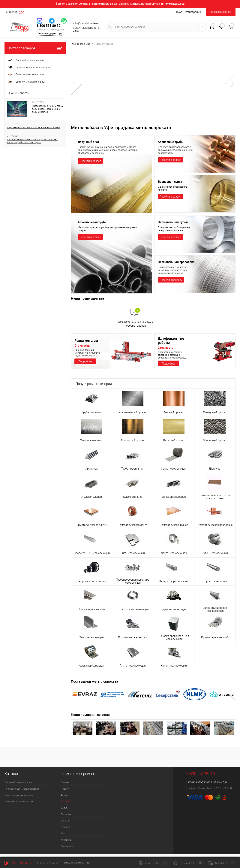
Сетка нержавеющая (174, 473)
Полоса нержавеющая (92, 613)
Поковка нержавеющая (133, 641)
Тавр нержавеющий (92, 641)
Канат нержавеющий (174, 670)
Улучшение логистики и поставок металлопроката (34, 127)
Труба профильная (133, 473)
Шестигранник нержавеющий (92, 557)
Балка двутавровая (174, 501)
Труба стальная (92, 416)
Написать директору (49, 33)
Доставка (66, 818)
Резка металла (86, 344)
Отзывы (65, 831)
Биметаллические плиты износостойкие (215, 501)
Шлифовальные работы (171, 344)
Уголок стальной (91, 501)
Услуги (64, 812)
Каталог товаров (35, 48)
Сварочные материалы (92, 585)
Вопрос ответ (68, 850)
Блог (63, 837)
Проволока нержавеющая (133, 613)
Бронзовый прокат (133, 444)
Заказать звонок (221, 12)
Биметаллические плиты (92, 529)
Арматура (92, 473)
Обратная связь (18, 863)
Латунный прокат (174, 444)
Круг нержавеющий (215, 585)
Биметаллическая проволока (215, 529)
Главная (65, 786)
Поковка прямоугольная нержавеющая (174, 641)
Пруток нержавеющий (215, 641)
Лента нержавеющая (174, 557)
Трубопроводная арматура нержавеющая (133, 585)
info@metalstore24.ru (212, 786)
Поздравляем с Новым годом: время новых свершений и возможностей (48, 109)
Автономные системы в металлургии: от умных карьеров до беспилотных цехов (32, 141)
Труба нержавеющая (174, 613)
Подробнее (85, 365)
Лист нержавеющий (133, 557)
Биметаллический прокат (19, 799)
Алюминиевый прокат (133, 416)
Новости (65, 793)
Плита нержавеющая (133, 670)
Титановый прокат (91, 444)
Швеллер (215, 473)
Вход (179, 12)
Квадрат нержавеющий (174, 585)
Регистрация (193, 12)
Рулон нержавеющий (215, 557)
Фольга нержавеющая (91, 670)
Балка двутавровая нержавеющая (215, 613)
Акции (64, 799)
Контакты (66, 844)
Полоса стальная (133, 501)
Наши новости (19, 93)
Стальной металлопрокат (19, 786)
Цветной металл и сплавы (19, 805)
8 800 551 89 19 (49, 26)
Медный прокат (174, 416)
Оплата (65, 825)
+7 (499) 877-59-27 (48, 863)
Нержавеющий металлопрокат (22, 793)
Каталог (65, 805)
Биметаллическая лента (133, 529)
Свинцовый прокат (215, 416)
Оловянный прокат (215, 444)
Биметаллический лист (174, 529)
